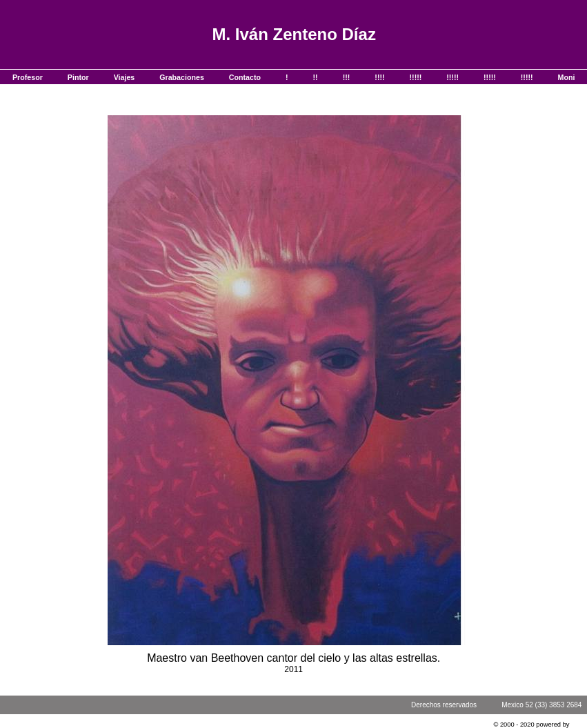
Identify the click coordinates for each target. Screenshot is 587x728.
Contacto (245, 77)
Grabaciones (182, 77)
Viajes (125, 77)
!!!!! (416, 77)
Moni (567, 77)
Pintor (78, 77)
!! (316, 77)
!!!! (379, 77)
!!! (347, 77)
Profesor (28, 77)
